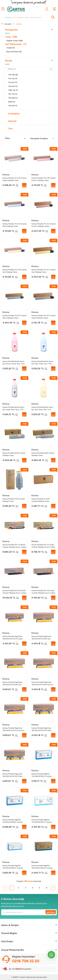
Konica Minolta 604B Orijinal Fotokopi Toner (43, 454)
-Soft (14, 977)
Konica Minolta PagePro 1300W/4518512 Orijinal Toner (42, 775)
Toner (11, 37)
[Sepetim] (54, 9)
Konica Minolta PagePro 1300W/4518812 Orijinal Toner (13, 821)
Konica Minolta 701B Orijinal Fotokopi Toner (14, 500)
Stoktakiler (13, 114)
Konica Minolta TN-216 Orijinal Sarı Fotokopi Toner (14, 271)
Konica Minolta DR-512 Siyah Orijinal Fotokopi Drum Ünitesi (43, 592)
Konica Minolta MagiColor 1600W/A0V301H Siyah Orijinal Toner (13, 638)
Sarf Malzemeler (16, 44)
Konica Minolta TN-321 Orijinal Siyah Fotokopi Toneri (43, 317)
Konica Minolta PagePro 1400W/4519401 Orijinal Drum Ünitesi (13, 867)
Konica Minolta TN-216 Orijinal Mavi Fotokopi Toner (14, 225)
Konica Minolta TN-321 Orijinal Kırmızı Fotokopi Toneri (43, 225)
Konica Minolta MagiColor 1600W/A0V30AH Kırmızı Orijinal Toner (42, 683)
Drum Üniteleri (14, 52)
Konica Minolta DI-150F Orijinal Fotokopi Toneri (41, 500)
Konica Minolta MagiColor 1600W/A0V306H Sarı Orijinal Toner (12, 683)
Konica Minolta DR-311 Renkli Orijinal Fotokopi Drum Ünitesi (14, 546)
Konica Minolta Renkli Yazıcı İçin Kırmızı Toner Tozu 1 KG (13, 363)
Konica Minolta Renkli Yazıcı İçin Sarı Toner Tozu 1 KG (42, 408)
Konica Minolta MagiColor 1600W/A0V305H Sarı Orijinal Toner (41, 638)
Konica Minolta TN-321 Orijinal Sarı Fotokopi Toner (43, 271)
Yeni (9, 129)
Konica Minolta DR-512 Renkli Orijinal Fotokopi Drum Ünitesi (14, 592)
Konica (6, 175)
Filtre (15, 138)
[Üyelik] (47, 9)
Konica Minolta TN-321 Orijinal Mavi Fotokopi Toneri (14, 317)
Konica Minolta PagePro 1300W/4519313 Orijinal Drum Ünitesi (41, 821)
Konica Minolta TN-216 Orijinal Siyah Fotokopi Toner (14, 179)
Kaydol (51, 912)
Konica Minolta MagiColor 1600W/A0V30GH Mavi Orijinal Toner (41, 729)
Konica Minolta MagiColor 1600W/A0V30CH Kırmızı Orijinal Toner (13, 729)
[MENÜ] (3, 9)
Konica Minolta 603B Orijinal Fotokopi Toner (14, 454)
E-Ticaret (21, 977)
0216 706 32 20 (26, 961)
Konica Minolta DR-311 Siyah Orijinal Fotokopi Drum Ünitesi (43, 546)
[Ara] (53, 17)
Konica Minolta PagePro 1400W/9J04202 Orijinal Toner (42, 867)
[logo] (17, 9)
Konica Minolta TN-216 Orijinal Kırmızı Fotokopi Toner (43, 179)
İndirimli (11, 121)
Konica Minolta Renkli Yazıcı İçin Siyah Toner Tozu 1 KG (13, 408)
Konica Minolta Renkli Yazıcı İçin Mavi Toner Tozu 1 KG (42, 363)
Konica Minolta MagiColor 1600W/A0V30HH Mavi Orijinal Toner (12, 775)
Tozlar (11, 48)
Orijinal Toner (15, 41)
